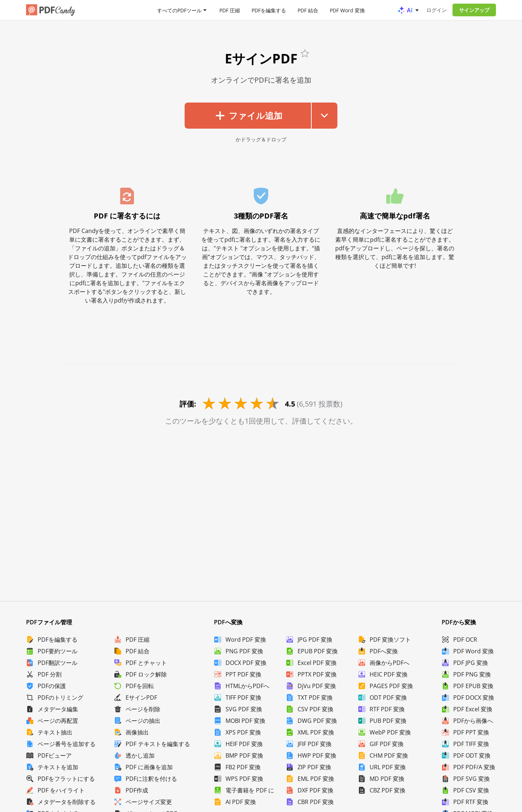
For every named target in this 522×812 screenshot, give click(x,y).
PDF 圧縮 (230, 10)
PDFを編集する (269, 10)
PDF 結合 (308, 10)
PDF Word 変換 (347, 10)
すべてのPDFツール (179, 10)
